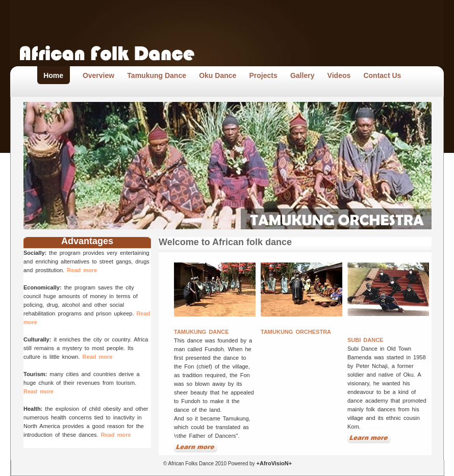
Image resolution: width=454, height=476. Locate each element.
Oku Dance (218, 75)
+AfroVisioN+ (274, 463)
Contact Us (382, 75)
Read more (82, 270)
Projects (263, 75)
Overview (98, 75)
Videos (339, 75)
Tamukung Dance (157, 75)
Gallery (302, 75)
